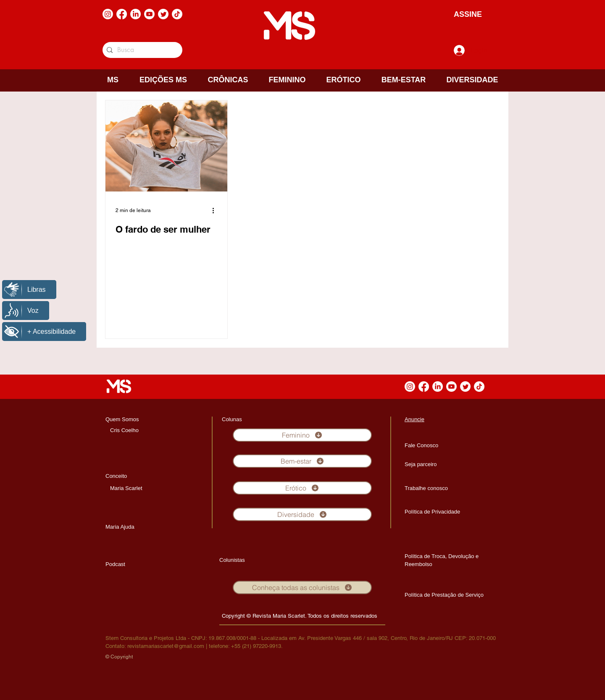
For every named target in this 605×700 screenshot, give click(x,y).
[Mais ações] (216, 210)
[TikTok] (177, 14)
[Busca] (141, 50)
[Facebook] (122, 14)
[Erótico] (302, 488)
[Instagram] (108, 14)
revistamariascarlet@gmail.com (166, 646)
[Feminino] (302, 435)
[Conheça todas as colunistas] (302, 587)
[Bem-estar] (302, 461)
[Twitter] (163, 14)
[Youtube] (149, 14)
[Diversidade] (302, 514)
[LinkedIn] (135, 14)
